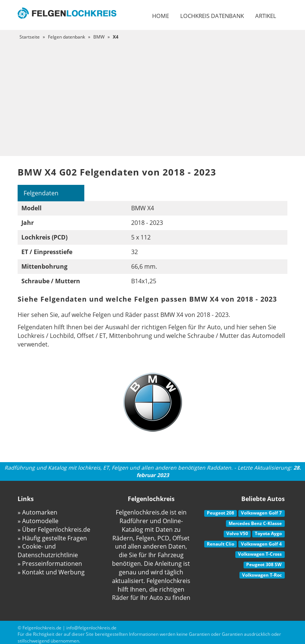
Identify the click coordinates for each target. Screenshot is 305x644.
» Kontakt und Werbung (51, 572)
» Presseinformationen (50, 564)
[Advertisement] (152, 96)
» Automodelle (38, 521)
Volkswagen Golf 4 (261, 544)
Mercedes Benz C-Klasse (255, 523)
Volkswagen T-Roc (262, 575)
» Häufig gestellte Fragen (52, 538)
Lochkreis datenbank (212, 16)
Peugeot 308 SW (264, 564)
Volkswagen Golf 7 (261, 513)
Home (161, 16)
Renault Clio (221, 544)
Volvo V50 (237, 533)
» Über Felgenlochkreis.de (54, 529)
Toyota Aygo (268, 533)
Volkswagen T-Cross (260, 554)
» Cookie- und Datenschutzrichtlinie (48, 551)
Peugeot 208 (221, 513)
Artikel (266, 16)
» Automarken (37, 512)
